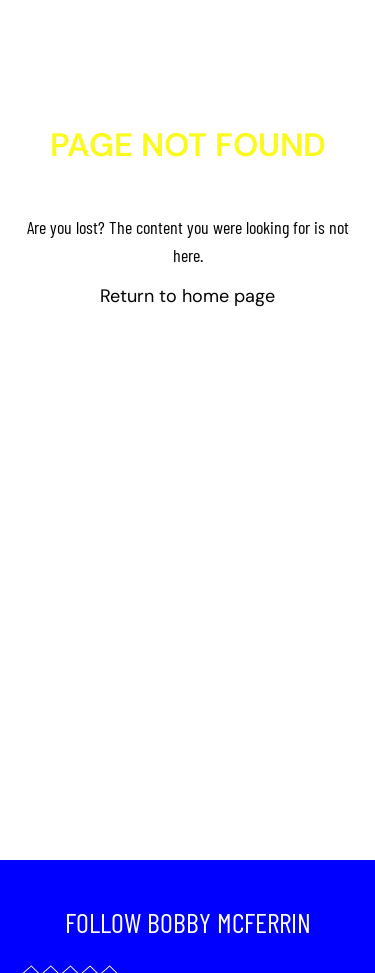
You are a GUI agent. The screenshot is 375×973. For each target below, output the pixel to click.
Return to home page (187, 296)
